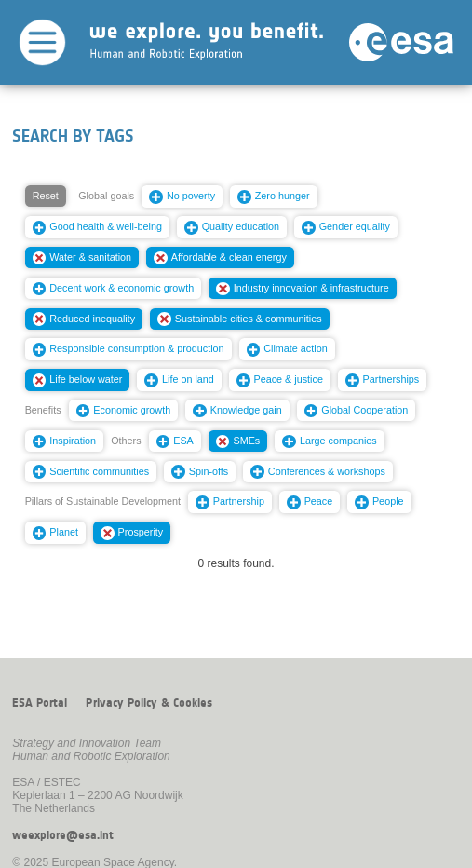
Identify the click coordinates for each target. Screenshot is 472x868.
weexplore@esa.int (63, 835)
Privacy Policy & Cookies (149, 703)
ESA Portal (40, 703)
